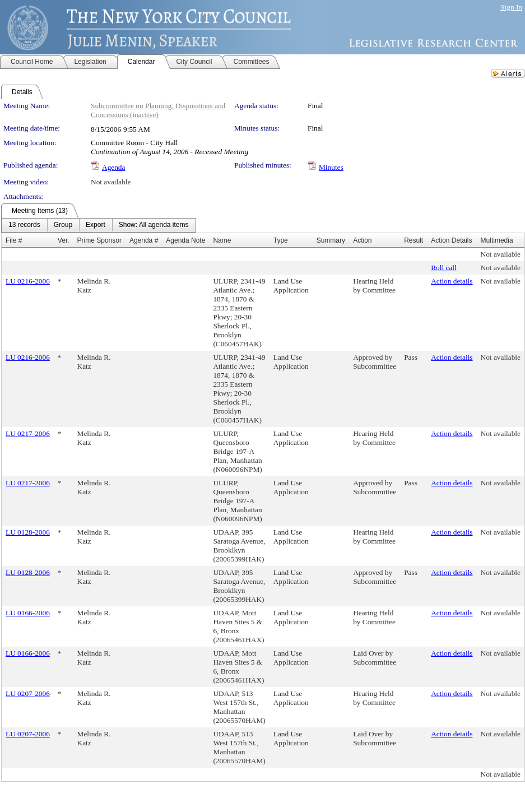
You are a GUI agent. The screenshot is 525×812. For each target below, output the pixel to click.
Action (362, 240)
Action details (452, 281)
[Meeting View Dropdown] (154, 225)
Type (281, 240)
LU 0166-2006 (28, 613)
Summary (331, 240)
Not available (111, 182)
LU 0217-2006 (28, 433)
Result (414, 240)
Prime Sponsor (99, 240)
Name (222, 240)
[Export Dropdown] (96, 225)
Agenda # (144, 240)
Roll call (444, 268)
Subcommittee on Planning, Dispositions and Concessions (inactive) (158, 110)
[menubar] (99, 225)
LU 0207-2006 (28, 693)
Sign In (511, 7)
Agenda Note (185, 240)
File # (14, 240)
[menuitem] (24, 225)
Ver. (64, 240)
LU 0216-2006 (28, 281)
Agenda (113, 167)
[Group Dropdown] (63, 225)
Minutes (331, 167)
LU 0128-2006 (28, 532)
